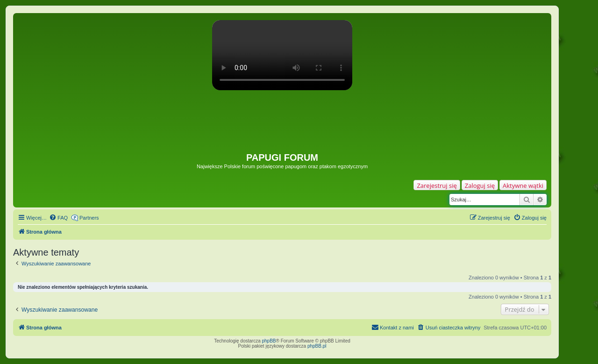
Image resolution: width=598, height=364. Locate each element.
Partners (89, 218)
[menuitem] (58, 218)
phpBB (269, 341)
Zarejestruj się (437, 186)
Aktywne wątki (523, 186)
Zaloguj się (480, 186)
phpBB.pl (317, 346)
